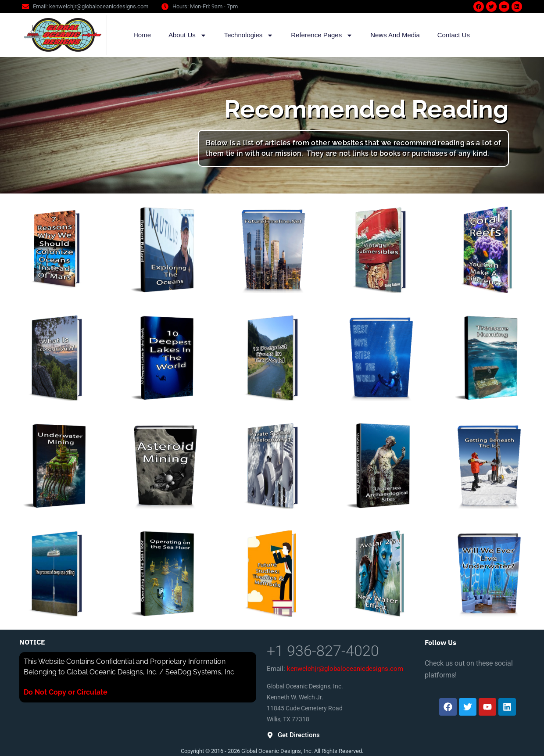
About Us (188, 35)
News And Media (395, 35)
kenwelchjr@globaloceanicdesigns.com (345, 669)
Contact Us (454, 35)
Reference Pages (322, 35)
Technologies (249, 35)
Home (142, 35)
